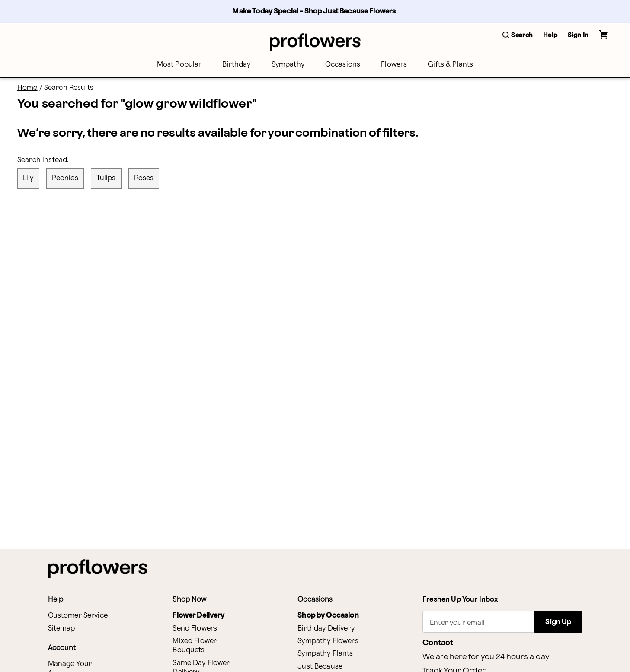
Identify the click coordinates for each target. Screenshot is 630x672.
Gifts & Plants (450, 65)
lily (28, 178)
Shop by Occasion (328, 616)
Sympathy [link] (288, 65)
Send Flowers (195, 629)
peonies (65, 178)
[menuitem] (179, 65)
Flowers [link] (394, 65)
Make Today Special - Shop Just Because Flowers (314, 11)
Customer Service (78, 616)
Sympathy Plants (325, 654)
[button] (518, 36)
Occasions (343, 65)
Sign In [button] (578, 35)
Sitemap (62, 629)
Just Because (320, 667)
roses (144, 178)
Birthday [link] (236, 65)
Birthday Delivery (326, 629)
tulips (106, 178)
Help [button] (550, 35)
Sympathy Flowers (328, 641)
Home (27, 88)
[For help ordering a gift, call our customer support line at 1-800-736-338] (315, 42)
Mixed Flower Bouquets (195, 646)
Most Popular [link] (179, 65)
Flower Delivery (198, 616)
